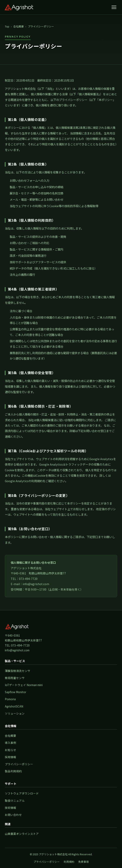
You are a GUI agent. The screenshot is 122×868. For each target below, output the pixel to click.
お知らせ (10, 750)
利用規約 (69, 862)
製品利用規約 (13, 771)
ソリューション (15, 713)
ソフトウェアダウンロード (22, 793)
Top (7, 26)
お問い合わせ (13, 815)
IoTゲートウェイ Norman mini (24, 685)
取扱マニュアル (15, 801)
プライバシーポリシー (19, 764)
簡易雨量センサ (15, 678)
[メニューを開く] (114, 7)
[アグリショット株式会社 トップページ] (19, 7)
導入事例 (10, 743)
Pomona (10, 699)
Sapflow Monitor (16, 692)
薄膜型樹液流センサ (18, 671)
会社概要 (19, 26)
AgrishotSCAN (14, 706)
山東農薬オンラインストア (22, 834)
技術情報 (10, 808)
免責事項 (83, 862)
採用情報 (10, 757)
